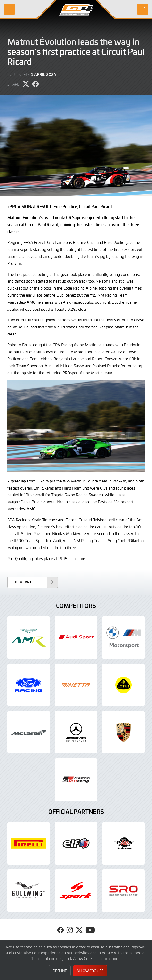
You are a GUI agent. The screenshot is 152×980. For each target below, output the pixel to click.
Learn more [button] (110, 958)
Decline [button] (60, 971)
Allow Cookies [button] (90, 971)
